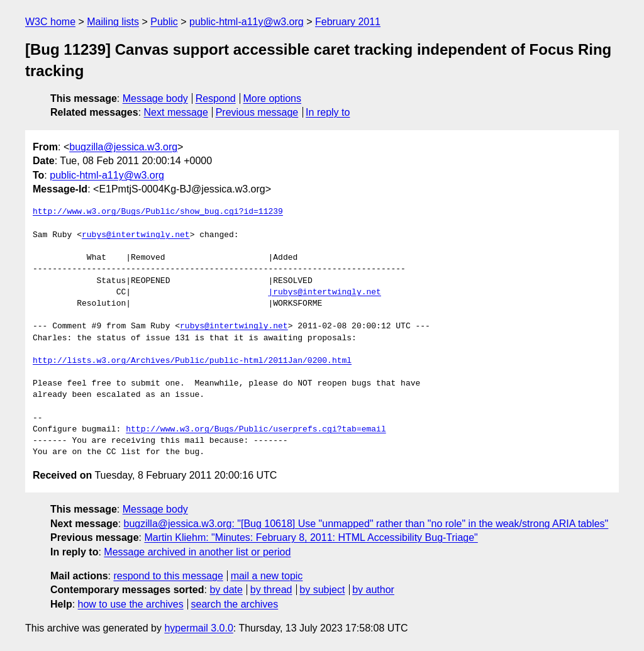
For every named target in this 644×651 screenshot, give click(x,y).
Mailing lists (113, 22)
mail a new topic (267, 576)
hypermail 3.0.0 (198, 628)
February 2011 (348, 22)
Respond (216, 98)
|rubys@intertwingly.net (324, 292)
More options (273, 98)
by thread (271, 590)
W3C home (50, 22)
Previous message (257, 112)
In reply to (328, 112)
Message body (155, 98)
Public (164, 22)
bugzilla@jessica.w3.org (123, 147)
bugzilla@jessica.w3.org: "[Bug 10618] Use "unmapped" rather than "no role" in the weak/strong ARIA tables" (366, 524)
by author (373, 590)
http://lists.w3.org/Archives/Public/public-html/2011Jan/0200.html (192, 361)
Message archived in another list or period (197, 552)
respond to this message (168, 576)
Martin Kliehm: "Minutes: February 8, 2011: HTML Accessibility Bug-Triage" (311, 537)
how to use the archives (131, 604)
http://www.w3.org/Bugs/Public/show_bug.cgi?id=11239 (158, 212)
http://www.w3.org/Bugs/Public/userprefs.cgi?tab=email (256, 430)
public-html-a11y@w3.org (247, 22)
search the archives (235, 604)
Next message (176, 112)
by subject (322, 590)
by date (226, 590)
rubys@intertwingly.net (136, 235)
